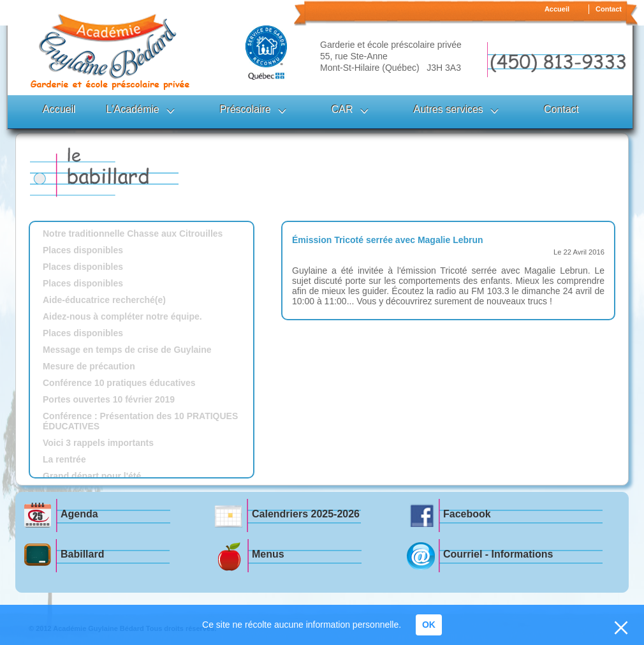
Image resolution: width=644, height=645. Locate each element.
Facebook (467, 514)
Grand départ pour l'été (92, 476)
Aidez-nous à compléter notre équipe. (122, 316)
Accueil (557, 9)
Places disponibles (83, 250)
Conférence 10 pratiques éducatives (119, 383)
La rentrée (64, 459)
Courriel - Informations (498, 554)
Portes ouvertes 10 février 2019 (109, 399)
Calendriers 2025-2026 (306, 514)
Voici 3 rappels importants (98, 443)
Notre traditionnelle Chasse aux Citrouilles (133, 234)
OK (429, 625)
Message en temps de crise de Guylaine (127, 350)
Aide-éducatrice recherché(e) (104, 300)
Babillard (82, 554)
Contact (609, 9)
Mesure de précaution (89, 366)
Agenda (79, 514)
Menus (268, 554)
